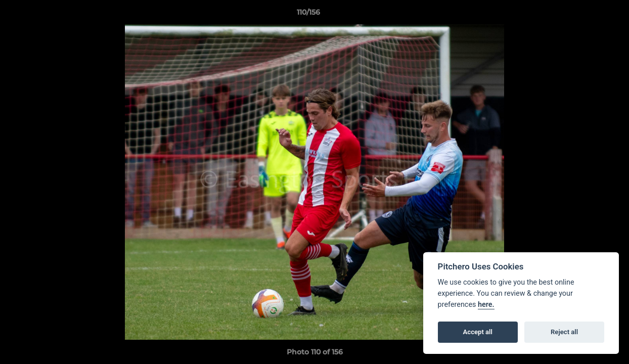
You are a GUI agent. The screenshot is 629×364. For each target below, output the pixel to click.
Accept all (478, 332)
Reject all (564, 332)
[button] (587, 15)
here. (486, 305)
